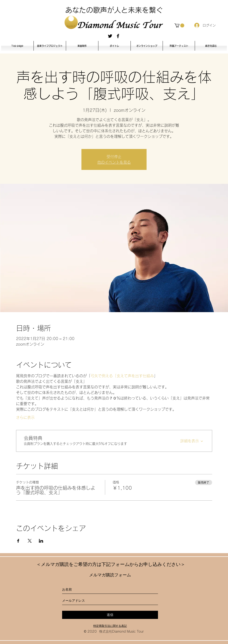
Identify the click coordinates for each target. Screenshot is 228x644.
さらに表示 (25, 417)
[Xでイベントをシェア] (30, 541)
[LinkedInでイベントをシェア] (41, 541)
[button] (179, 25)
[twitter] (110, 36)
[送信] (110, 615)
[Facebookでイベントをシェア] (18, 541)
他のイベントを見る (114, 162)
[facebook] (118, 36)
